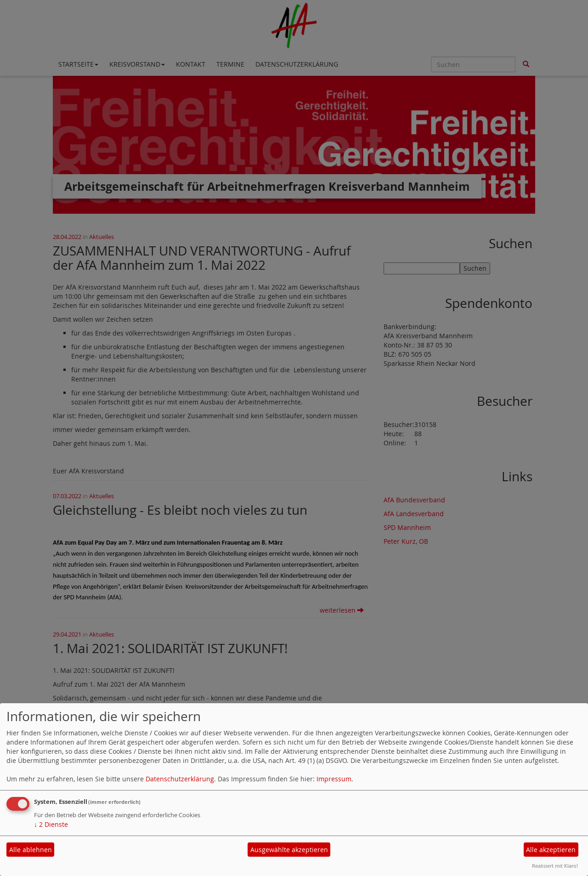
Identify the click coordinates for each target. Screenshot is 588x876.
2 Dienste (51, 824)
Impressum (334, 779)
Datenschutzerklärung (180, 779)
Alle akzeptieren (551, 850)
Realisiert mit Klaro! (555, 866)
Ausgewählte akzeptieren (289, 850)
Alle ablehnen (31, 850)
